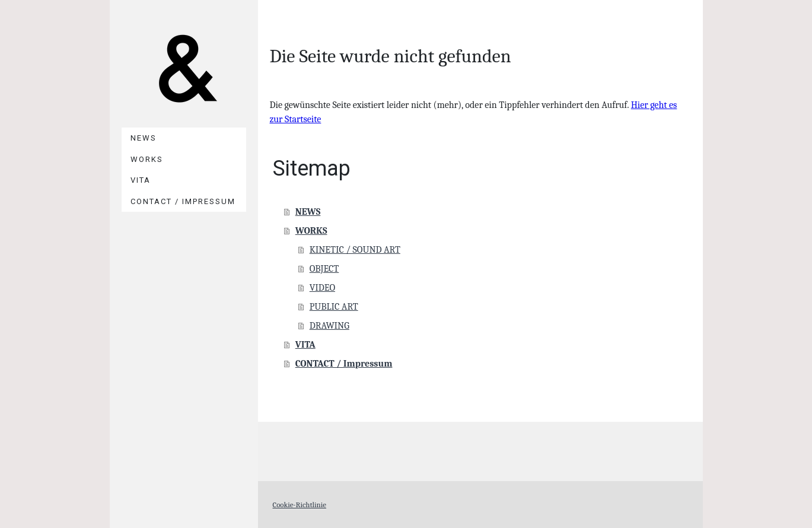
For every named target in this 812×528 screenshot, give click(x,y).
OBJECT (324, 269)
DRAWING (329, 326)
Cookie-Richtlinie (300, 505)
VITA (141, 180)
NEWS (144, 138)
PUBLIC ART (334, 307)
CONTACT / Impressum (183, 201)
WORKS (147, 159)
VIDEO (322, 288)
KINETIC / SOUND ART (355, 250)
